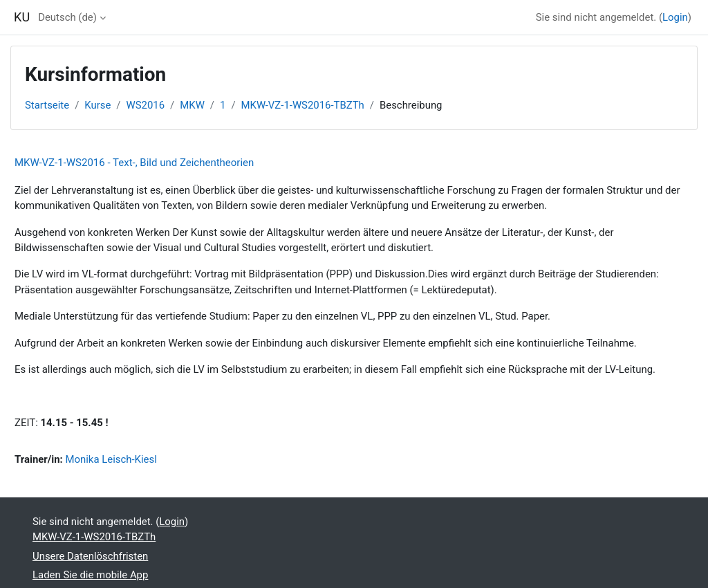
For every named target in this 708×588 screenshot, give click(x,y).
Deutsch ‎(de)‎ (67, 17)
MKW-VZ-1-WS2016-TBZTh (303, 105)
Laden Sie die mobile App (90, 575)
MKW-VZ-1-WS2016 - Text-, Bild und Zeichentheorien (134, 163)
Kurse (97, 105)
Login (675, 17)
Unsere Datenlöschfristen (90, 556)
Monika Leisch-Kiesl (111, 459)
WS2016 (146, 105)
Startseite (47, 105)
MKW (192, 105)
